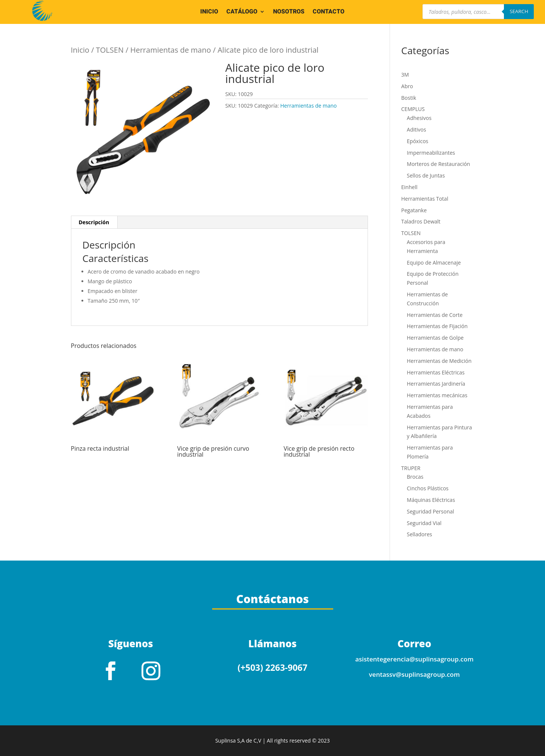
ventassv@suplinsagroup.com (414, 674)
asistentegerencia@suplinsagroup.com (414, 659)
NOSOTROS (289, 13)
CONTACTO (329, 13)
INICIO (209, 13)
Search (519, 11)
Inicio (80, 50)
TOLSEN (110, 50)
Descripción (94, 222)
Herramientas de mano (171, 50)
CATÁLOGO (242, 13)
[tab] (94, 222)
